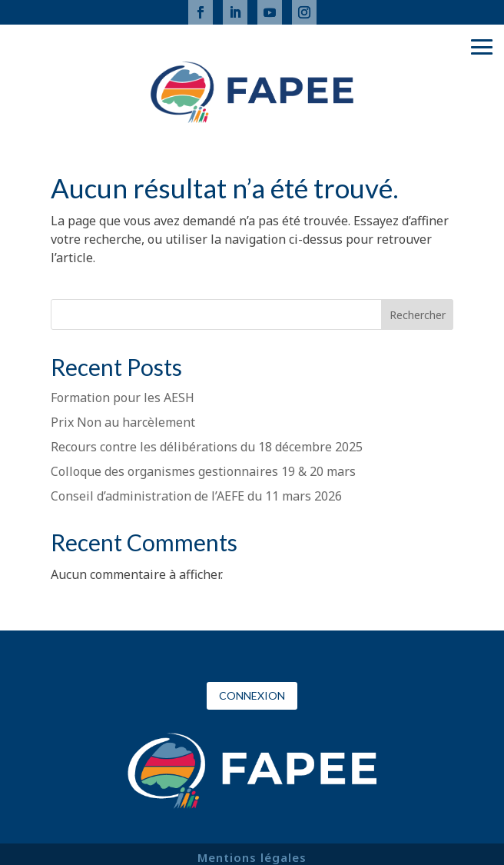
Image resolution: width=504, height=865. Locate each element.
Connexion (252, 695)
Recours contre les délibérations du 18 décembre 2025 (207, 447)
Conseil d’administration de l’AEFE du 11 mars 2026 (196, 496)
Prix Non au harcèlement (123, 422)
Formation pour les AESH (123, 398)
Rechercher (418, 315)
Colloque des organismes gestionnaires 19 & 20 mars (203, 471)
